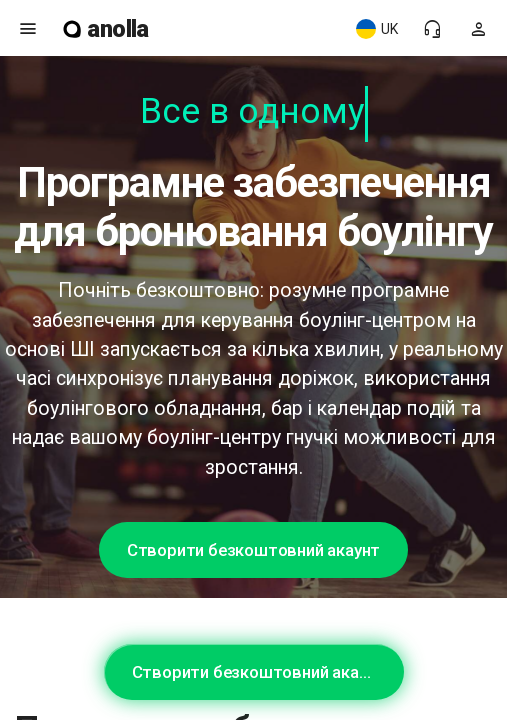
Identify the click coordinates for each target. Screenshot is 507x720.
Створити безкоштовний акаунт (253, 550)
